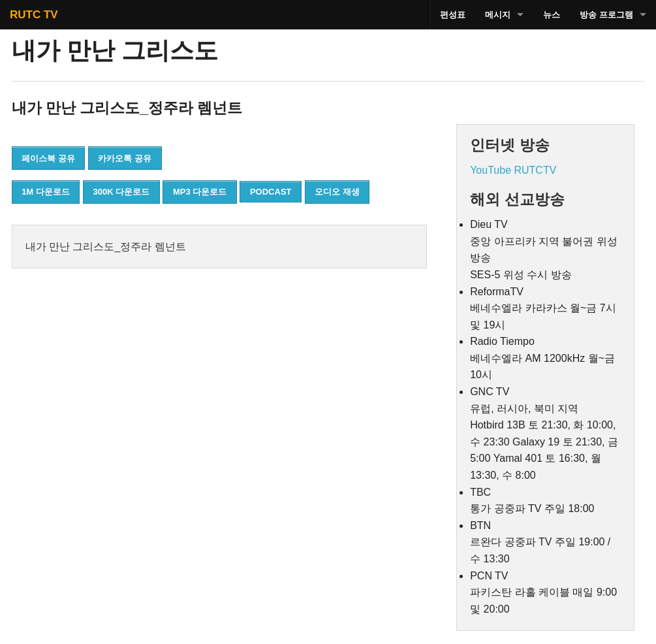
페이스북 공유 (48, 158)
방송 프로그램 (606, 15)
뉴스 (552, 15)
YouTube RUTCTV (513, 170)
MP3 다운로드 (200, 192)
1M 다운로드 (46, 192)
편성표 (453, 15)
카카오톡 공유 (125, 158)
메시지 (498, 15)
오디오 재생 (337, 192)
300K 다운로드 (122, 192)
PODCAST (271, 192)
